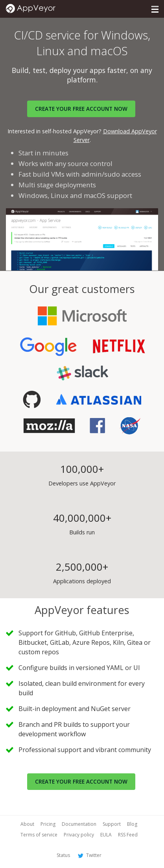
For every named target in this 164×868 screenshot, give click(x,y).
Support (112, 824)
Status (63, 855)
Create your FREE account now (81, 109)
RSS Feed (128, 835)
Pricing (48, 824)
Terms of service (39, 835)
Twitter (89, 855)
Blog (132, 824)
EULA (106, 835)
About (27, 824)
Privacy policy (79, 835)
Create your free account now (81, 781)
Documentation (79, 824)
